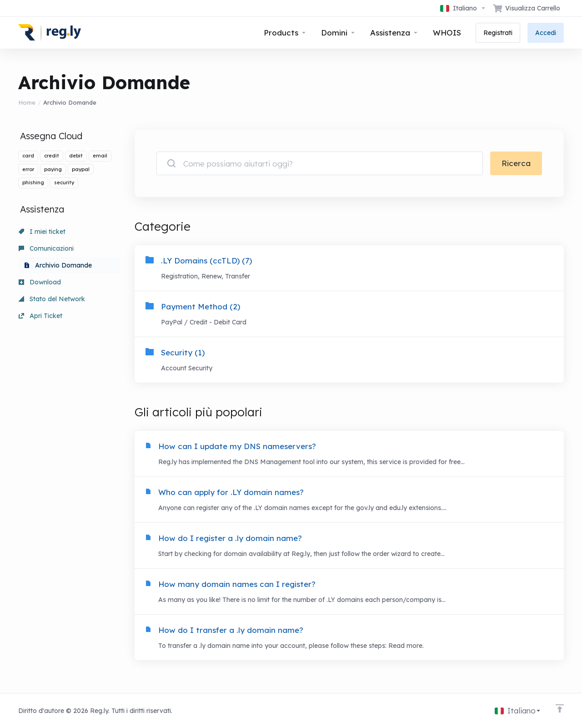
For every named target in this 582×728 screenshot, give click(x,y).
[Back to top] (560, 708)
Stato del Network (52, 299)
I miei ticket (42, 232)
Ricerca (516, 163)
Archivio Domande (58, 265)
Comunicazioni (46, 248)
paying (53, 169)
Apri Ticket (40, 316)
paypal (81, 169)
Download (40, 282)
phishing (33, 182)
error (28, 169)
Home (27, 102)
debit (76, 156)
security (64, 182)
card (28, 156)
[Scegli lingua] (463, 8)
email (100, 156)
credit (52, 156)
